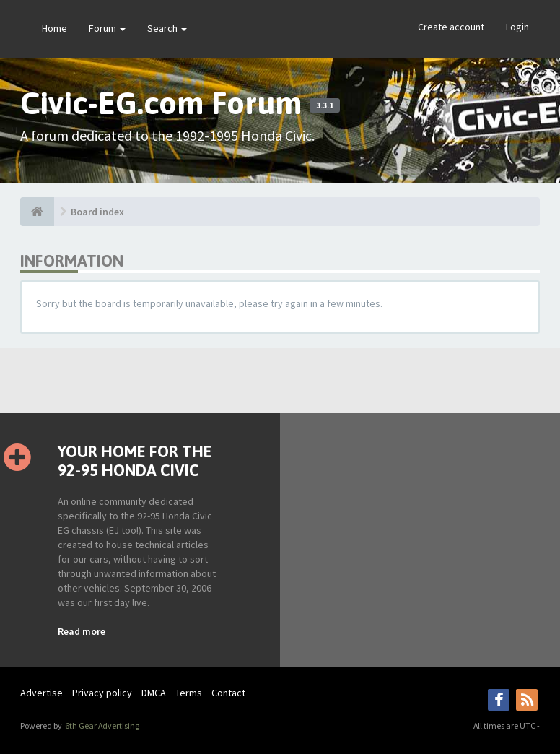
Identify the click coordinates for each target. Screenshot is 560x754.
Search (167, 28)
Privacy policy (102, 693)
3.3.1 (325, 105)
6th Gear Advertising (101, 725)
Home (54, 28)
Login (517, 27)
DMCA (154, 693)
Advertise (41, 693)
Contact (228, 693)
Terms (189, 693)
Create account (451, 27)
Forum (107, 28)
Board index (97, 212)
